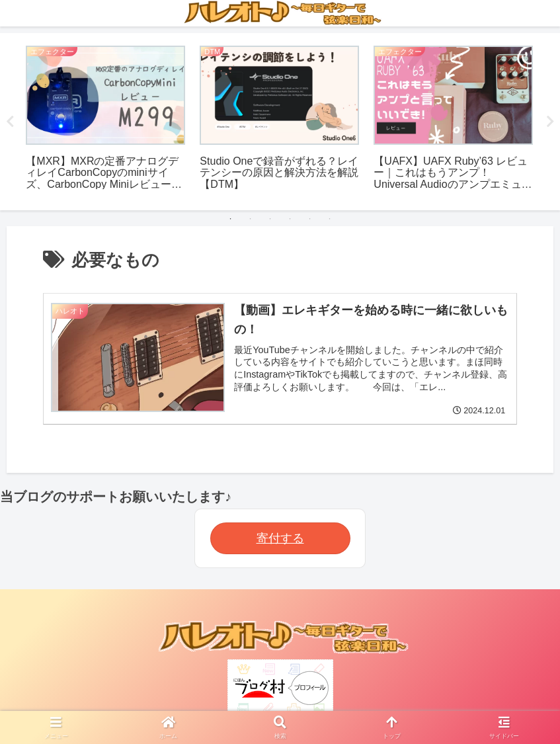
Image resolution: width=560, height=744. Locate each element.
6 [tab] (330, 219)
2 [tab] (251, 219)
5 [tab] (310, 219)
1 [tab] (231, 219)
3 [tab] (270, 219)
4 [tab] (290, 219)
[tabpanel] (105, 119)
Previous (10, 122)
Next (550, 122)
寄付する (280, 538)
